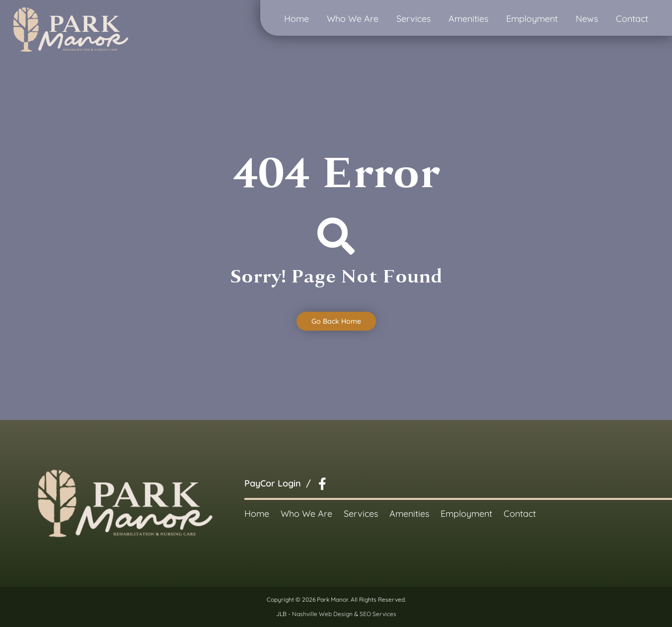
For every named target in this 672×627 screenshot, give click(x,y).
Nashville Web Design (322, 614)
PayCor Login (273, 483)
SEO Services (378, 614)
